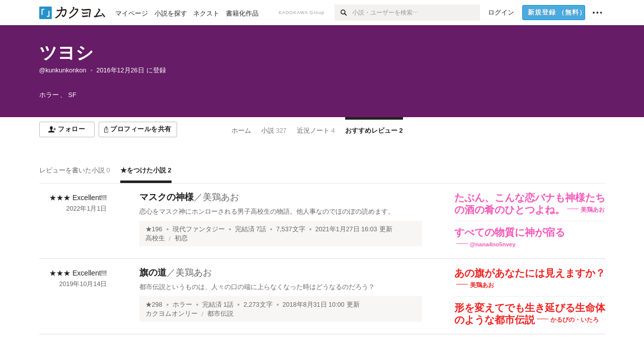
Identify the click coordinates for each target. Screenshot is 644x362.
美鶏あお (221, 197)
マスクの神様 (167, 197)
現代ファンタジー (199, 229)
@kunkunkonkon (63, 70)
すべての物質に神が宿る (510, 232)
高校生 (155, 238)
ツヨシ (66, 53)
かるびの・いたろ (575, 320)
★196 (154, 229)
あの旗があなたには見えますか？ (530, 273)
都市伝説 (220, 314)
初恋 (181, 238)
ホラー (182, 305)
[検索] (343, 13)
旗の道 (153, 273)
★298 (154, 305)
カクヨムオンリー (172, 314)
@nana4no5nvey (493, 244)
